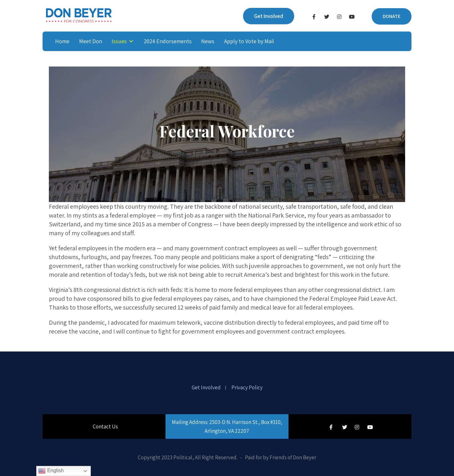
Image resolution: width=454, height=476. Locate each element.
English (51, 471)
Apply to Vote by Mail (249, 41)
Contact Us (105, 427)
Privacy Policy (247, 388)
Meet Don (91, 41)
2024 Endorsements (168, 41)
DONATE (392, 16)
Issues (119, 41)
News (208, 41)
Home (62, 41)
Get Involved (269, 16)
